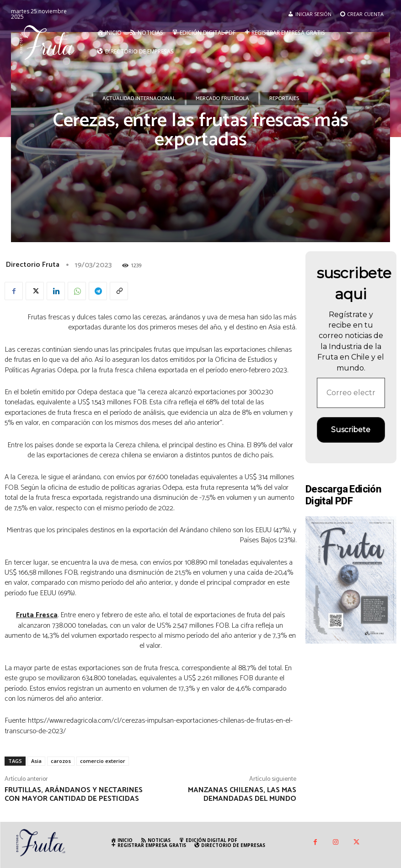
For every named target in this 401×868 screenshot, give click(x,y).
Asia (36, 761)
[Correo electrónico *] (351, 393)
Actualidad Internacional (139, 99)
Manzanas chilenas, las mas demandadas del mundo (242, 794)
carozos (61, 761)
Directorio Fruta (33, 265)
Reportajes (284, 99)
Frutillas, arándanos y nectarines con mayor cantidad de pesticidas (74, 794)
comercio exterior (103, 761)
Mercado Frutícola (222, 99)
